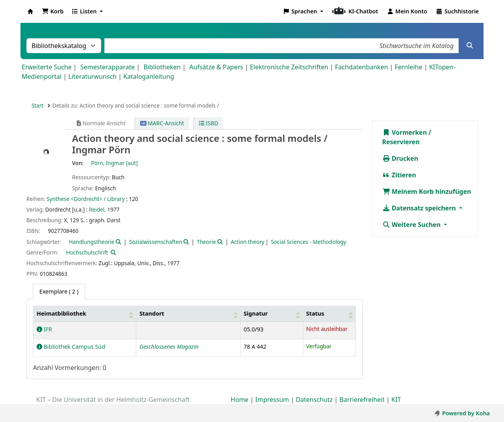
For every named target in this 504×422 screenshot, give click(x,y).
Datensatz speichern (420, 208)
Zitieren (399, 175)
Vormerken (405, 132)
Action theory (248, 242)
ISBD (208, 123)
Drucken (400, 158)
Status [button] (315, 313)
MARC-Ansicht (162, 123)
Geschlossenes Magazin (169, 347)
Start (38, 105)
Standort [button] (152, 313)
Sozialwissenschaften (156, 242)
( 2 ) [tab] (59, 291)
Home (240, 400)
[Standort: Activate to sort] (188, 313)
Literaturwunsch (93, 76)
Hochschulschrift (87, 252)
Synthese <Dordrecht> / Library (85, 199)
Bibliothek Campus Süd (71, 347)
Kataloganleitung (149, 76)
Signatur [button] (256, 313)
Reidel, (97, 209)
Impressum (272, 400)
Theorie (207, 242)
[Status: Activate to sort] (329, 313)
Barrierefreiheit (362, 400)
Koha (30, 11)
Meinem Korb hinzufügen (427, 191)
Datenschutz (314, 400)
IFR (44, 329)
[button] (53, 11)
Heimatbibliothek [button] (61, 313)
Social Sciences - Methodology (309, 242)
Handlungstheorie (92, 242)
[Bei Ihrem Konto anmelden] (407, 11)
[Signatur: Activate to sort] (271, 313)
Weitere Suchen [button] (412, 225)
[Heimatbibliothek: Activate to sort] (85, 313)
